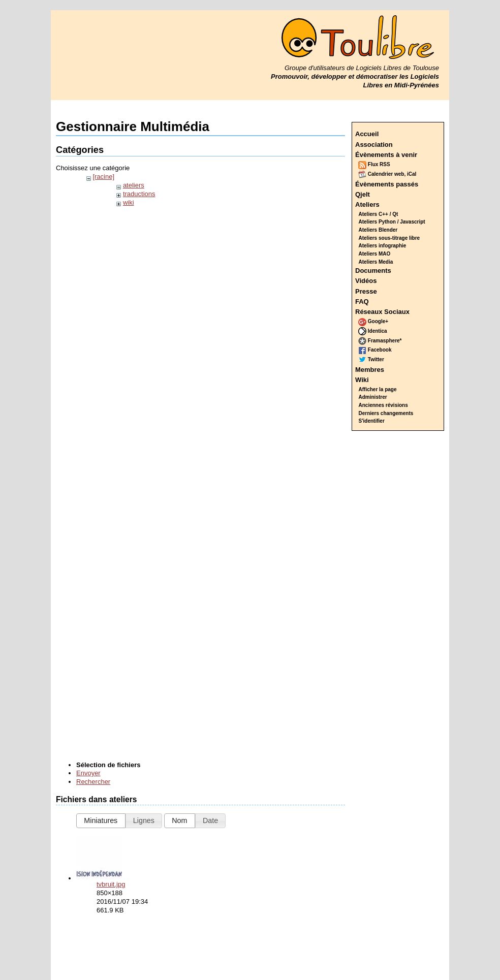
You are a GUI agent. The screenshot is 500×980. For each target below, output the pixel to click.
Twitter (371, 359)
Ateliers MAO (375, 254)
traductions (139, 194)
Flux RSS (374, 164)
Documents (373, 271)
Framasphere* (380, 341)
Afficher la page (378, 389)
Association (374, 145)
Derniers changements (386, 413)
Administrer (373, 397)
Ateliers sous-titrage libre (389, 238)
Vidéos (366, 281)
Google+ (373, 321)
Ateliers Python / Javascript (392, 222)
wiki (129, 202)
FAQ (362, 302)
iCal (412, 174)
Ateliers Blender (378, 230)
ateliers (134, 185)
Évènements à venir (386, 155)
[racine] (103, 177)
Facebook (375, 350)
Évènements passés (387, 184)
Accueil (367, 134)
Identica (373, 331)
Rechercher (93, 782)
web (399, 174)
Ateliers (367, 204)
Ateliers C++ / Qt (379, 214)
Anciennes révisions (383, 405)
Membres (370, 370)
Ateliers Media (376, 262)
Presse (366, 291)
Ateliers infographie (383, 246)
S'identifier (372, 421)
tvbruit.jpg (111, 884)
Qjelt (363, 194)
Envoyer (88, 773)
